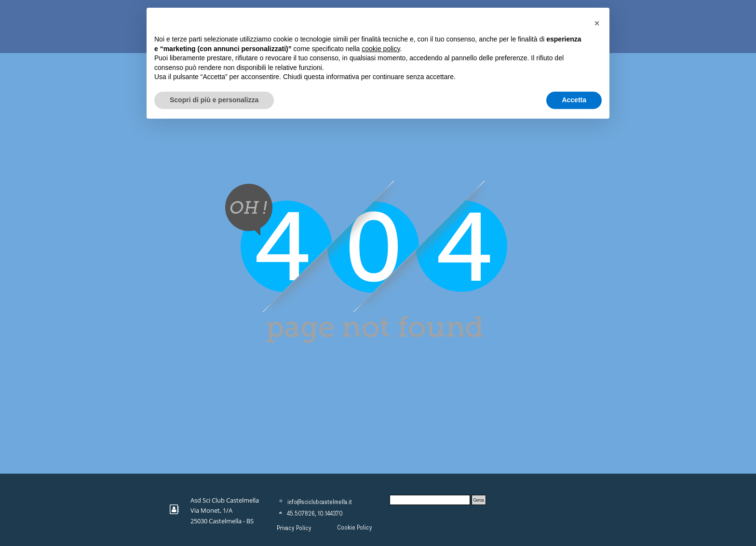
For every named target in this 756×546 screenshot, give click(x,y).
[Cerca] (430, 500)
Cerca (479, 500)
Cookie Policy (355, 528)
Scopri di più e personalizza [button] (214, 100)
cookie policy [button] (381, 49)
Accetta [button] (574, 100)
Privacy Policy (294, 528)
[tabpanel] (228, 510)
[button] (597, 23)
